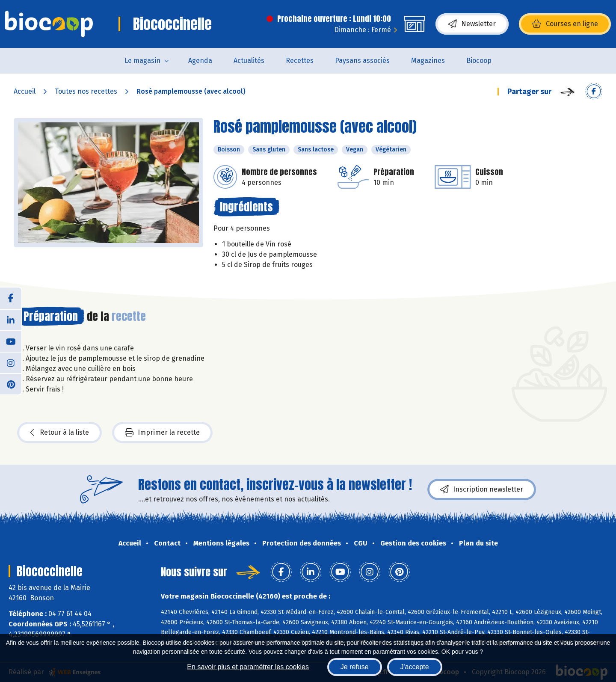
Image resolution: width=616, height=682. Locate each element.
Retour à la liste (59, 433)
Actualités (249, 61)
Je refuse (355, 667)
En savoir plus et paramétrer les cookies (248, 667)
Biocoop (479, 61)
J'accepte (415, 667)
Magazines (428, 61)
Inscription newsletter (482, 489)
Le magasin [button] (142, 61)
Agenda (200, 61)
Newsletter (472, 24)
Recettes (300, 61)
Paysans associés (362, 61)
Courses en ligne (565, 24)
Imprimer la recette (162, 433)
